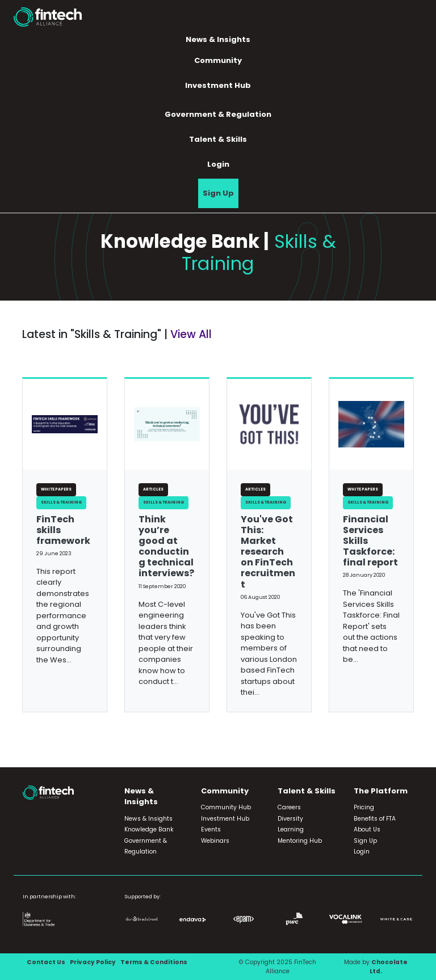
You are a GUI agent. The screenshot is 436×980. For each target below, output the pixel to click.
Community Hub (226, 807)
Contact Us (46, 962)
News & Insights (218, 39)
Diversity (290, 819)
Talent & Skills (218, 139)
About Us (367, 829)
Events (211, 829)
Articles (153, 489)
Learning (291, 829)
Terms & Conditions (154, 962)
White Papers (56, 489)
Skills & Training (61, 502)
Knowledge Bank (149, 829)
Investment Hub (218, 85)
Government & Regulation (218, 114)
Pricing (364, 807)
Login (218, 164)
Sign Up (218, 193)
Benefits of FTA (375, 819)
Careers (289, 807)
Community (218, 60)
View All (191, 334)
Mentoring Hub (300, 841)
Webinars (215, 841)
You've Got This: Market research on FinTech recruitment (268, 552)
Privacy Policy (93, 962)
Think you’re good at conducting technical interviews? (166, 546)
